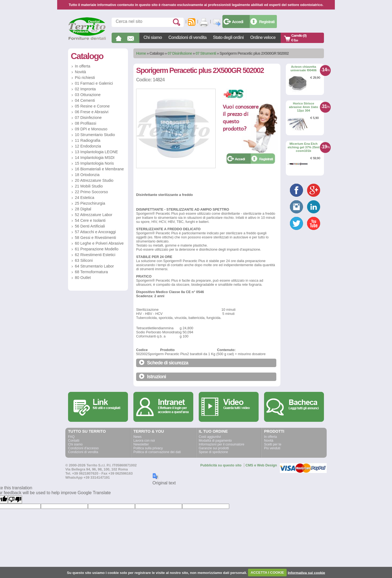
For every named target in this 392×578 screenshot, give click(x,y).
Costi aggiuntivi (210, 437)
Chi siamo (153, 37)
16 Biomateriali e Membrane (99, 169)
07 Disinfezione (180, 53)
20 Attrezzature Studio (94, 180)
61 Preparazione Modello (97, 249)
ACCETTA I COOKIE (267, 572)
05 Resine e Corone (92, 106)
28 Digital (83, 209)
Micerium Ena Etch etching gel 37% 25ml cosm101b (304, 147)
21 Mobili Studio (89, 186)
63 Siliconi (84, 260)
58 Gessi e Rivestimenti (95, 238)
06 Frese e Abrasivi (92, 112)
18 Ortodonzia (87, 175)
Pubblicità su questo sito (221, 465)
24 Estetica (85, 198)
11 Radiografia (88, 140)
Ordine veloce (263, 37)
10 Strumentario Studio (95, 135)
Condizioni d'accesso (83, 448)
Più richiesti (85, 78)
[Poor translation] (15, 499)
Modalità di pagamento (215, 441)
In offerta (83, 66)
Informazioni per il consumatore (221, 444)
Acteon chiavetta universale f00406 (304, 68)
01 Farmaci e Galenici (94, 83)
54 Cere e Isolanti (90, 220)
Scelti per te (273, 444)
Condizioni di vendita (187, 37)
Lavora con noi (144, 441)
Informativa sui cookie (306, 572)
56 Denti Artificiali (90, 226)
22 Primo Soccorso (91, 192)
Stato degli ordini (228, 37)
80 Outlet (83, 278)
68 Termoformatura (91, 272)
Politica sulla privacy (148, 448)
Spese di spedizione (213, 452)
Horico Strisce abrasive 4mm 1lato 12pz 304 (304, 107)
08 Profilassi (85, 123)
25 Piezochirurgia (90, 203)
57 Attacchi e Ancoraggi (95, 232)
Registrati (267, 22)
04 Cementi (85, 100)
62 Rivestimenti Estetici (95, 255)
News (137, 437)
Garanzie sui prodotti (214, 448)
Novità (80, 72)
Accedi (238, 22)
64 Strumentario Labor (94, 266)
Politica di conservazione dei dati (157, 452)
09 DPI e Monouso (91, 129)
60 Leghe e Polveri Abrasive (99, 243)
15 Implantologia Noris (94, 163)
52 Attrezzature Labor (94, 215)
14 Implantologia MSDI (95, 158)
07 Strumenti (206, 53)
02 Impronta (85, 89)
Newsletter (141, 444)
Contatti (74, 441)
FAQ (71, 437)
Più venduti (272, 448)
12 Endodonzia (88, 146)
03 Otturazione (88, 95)
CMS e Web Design (261, 465)
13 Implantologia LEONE (96, 152)
